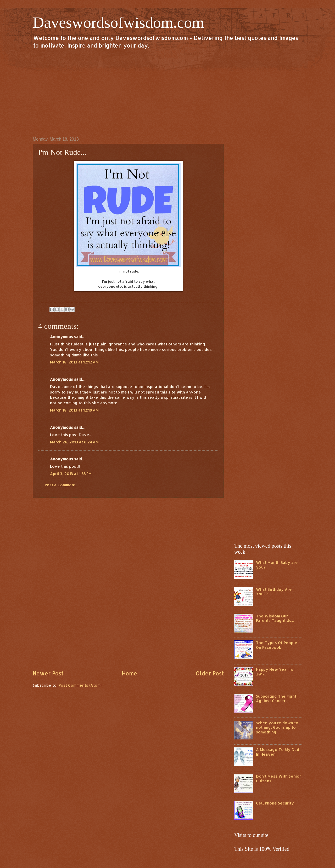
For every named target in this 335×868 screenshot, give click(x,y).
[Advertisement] (167, 92)
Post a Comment (60, 485)
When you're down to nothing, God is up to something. (277, 727)
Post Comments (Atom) (80, 685)
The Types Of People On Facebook (277, 645)
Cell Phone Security (275, 803)
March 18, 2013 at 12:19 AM (74, 410)
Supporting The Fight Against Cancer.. (276, 699)
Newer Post (48, 673)
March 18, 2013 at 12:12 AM (74, 362)
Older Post (210, 673)
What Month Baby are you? (277, 565)
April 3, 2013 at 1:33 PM (71, 474)
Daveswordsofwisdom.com (118, 22)
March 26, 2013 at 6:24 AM (74, 442)
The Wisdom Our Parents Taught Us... (275, 618)
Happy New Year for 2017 (275, 672)
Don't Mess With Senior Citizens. (278, 779)
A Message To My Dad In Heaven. (278, 752)
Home (129, 673)
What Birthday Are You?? (274, 592)
